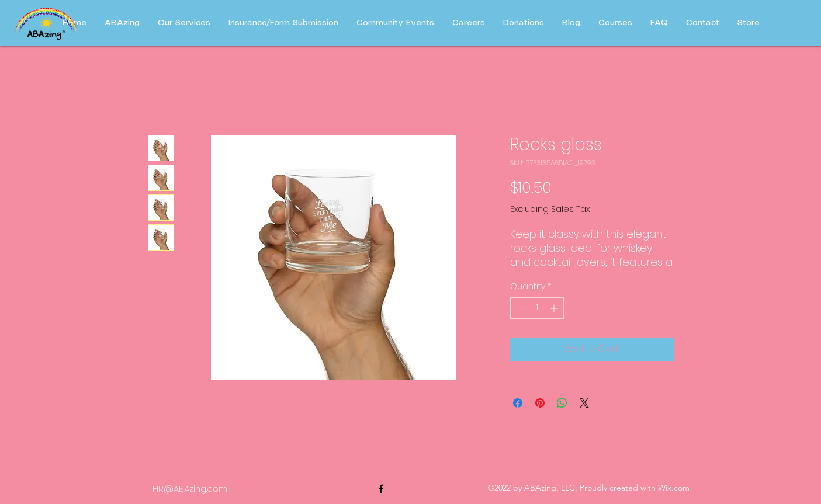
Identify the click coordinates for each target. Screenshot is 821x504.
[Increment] (555, 308)
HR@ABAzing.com (190, 489)
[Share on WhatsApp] (562, 403)
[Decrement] (519, 308)
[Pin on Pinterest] (540, 403)
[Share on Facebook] (518, 403)
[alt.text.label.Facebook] (381, 489)
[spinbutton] (537, 308)
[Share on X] (584, 403)
